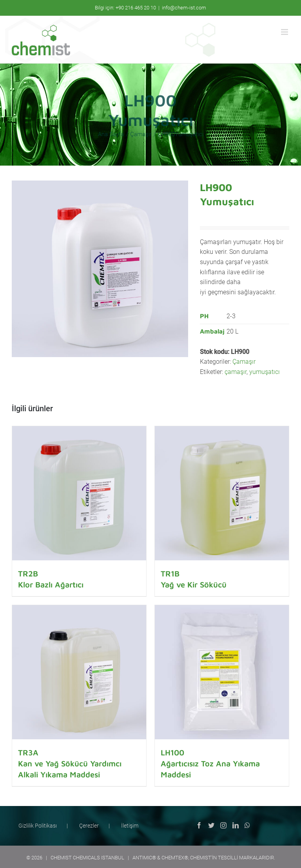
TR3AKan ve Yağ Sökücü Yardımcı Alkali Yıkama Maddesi (70, 763)
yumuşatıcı (265, 372)
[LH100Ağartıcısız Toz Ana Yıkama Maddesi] (222, 672)
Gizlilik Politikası (38, 826)
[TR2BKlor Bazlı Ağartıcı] (79, 493)
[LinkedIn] (236, 825)
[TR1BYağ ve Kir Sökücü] (222, 493)
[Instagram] (223, 825)
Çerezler (89, 826)
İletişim (130, 826)
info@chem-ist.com (184, 8)
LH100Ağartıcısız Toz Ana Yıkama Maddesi (210, 763)
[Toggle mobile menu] (285, 32)
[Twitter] (211, 825)
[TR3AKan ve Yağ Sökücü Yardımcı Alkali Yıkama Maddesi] (79, 672)
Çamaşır (244, 362)
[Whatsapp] (247, 825)
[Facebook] (199, 825)
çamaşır (236, 372)
